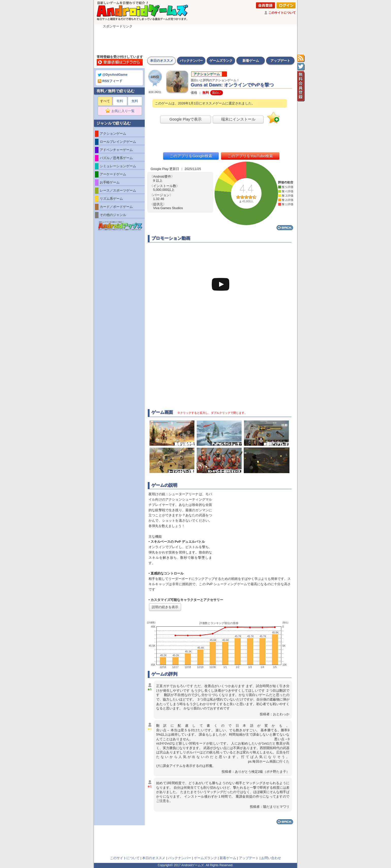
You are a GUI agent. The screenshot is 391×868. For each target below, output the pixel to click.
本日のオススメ (162, 61)
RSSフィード (110, 81)
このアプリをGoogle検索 (191, 156)
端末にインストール (238, 119)
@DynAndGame (113, 75)
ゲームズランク (221, 61)
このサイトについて (282, 13)
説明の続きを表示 (165, 607)
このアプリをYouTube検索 (250, 156)
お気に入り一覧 (121, 111)
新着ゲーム (251, 61)
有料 (120, 101)
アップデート (280, 61)
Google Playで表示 (185, 119)
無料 (135, 101)
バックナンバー (191, 61)
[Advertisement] (195, 40)
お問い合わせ (271, 858)
